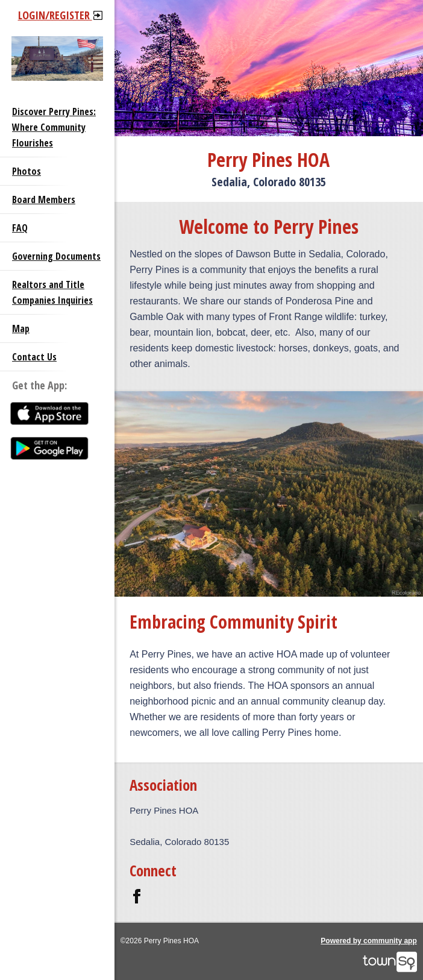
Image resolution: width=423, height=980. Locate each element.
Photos (27, 171)
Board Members (44, 199)
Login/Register (60, 15)
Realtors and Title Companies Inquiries (52, 292)
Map (21, 328)
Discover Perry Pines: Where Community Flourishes (54, 127)
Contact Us (34, 357)
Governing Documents (56, 256)
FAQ (20, 228)
